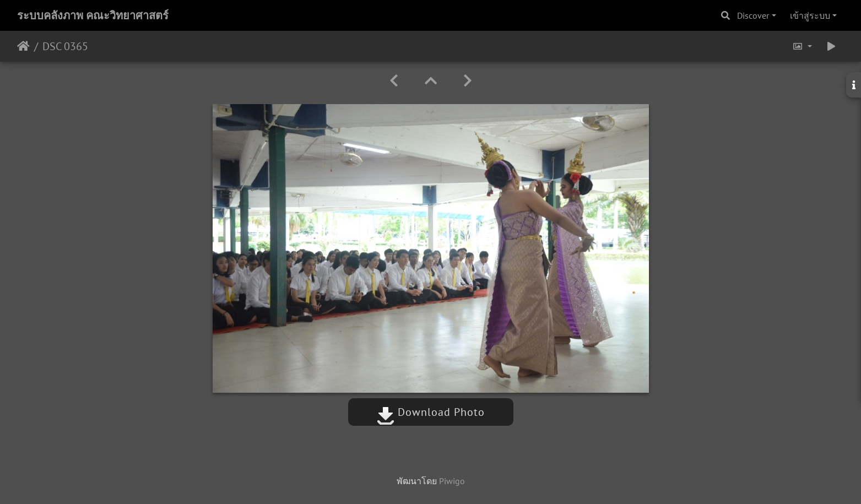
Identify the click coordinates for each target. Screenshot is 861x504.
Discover (753, 15)
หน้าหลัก (23, 46)
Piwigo (452, 481)
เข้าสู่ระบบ (810, 15)
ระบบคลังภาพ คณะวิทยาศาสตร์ (93, 15)
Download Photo (431, 412)
